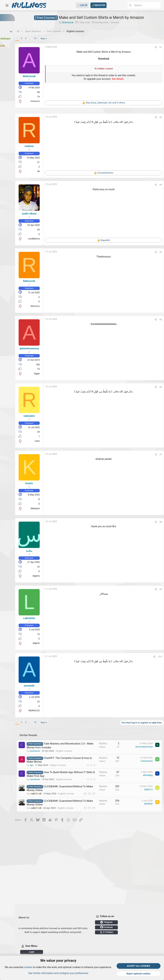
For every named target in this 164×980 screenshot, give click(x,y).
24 (86, 821)
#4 (157, 252)
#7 (157, 454)
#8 (157, 522)
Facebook (57, 947)
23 (86, 818)
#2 (157, 117)
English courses (60, 800)
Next (68, 39)
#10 (157, 657)
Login (116, 942)
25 (86, 824)
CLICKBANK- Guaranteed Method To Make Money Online (69, 811)
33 (86, 844)
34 (86, 847)
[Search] (134, 5)
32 (86, 842)
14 (61, 38)
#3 (157, 185)
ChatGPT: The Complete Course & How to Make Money (71, 769)
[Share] (152, 47)
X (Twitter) (57, 952)
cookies (28, 967)
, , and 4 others (116, 103)
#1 (157, 47)
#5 (157, 320)
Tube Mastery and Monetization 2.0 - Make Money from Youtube (71, 747)
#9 (157, 589)
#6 (157, 387)
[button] (7, 5)
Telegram (57, 942)
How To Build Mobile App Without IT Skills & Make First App (70, 790)
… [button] (56, 38)
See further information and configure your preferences (58, 973)
